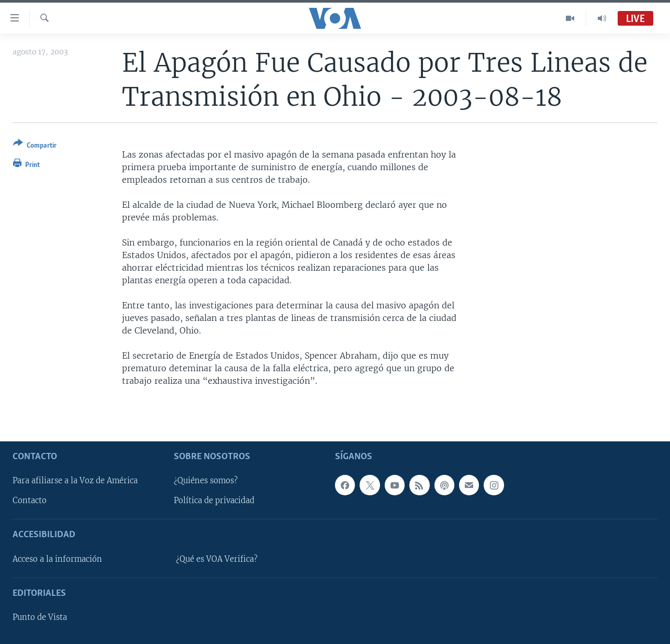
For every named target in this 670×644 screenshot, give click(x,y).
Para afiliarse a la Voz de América (75, 481)
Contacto (30, 501)
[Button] (35, 146)
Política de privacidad (214, 501)
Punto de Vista (40, 617)
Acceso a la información (57, 559)
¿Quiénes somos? (206, 481)
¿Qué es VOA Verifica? (217, 559)
